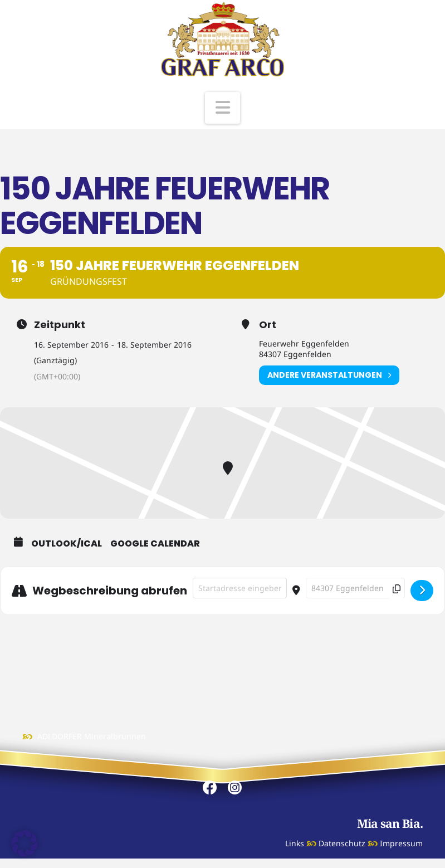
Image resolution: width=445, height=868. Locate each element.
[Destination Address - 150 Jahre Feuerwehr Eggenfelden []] (355, 588)
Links (295, 843)
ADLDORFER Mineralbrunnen (92, 736)
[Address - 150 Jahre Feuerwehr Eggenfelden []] (240, 588)
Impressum (401, 843)
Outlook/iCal (67, 544)
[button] (223, 108)
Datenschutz (342, 843)
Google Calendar (155, 544)
